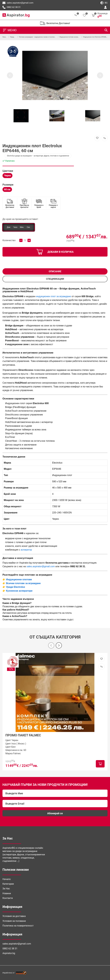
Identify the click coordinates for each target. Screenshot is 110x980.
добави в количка (55, 252)
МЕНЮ (10, 30)
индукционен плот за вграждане (54, 296)
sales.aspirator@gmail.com (18, 3)
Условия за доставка (14, 916)
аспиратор (26, 550)
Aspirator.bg (9, 953)
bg (104, 3)
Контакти (8, 898)
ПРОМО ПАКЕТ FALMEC (23, 735)
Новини (7, 893)
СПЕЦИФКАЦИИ (55, 279)
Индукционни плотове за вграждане (71, 37)
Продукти (13, 37)
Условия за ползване (14, 921)
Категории (8, 884)
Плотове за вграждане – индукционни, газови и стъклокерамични (39, 37)
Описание (55, 271)
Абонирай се (55, 813)
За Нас (6, 889)
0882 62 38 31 (12, 7)
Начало (5, 37)
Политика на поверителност (18, 926)
